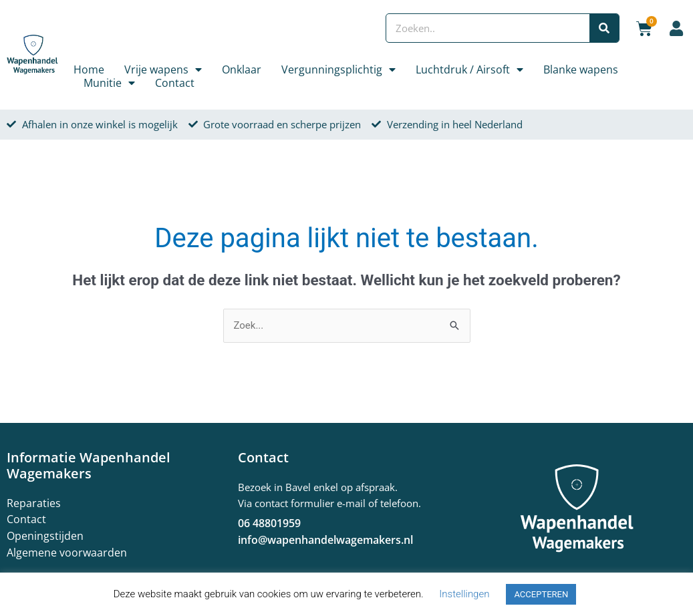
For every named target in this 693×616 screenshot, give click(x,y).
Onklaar (242, 69)
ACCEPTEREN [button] (541, 594)
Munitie (109, 83)
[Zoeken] (604, 28)
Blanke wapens (581, 69)
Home (89, 69)
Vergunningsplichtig (338, 69)
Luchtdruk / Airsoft (469, 69)
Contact (175, 83)
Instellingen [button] (464, 594)
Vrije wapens (163, 69)
